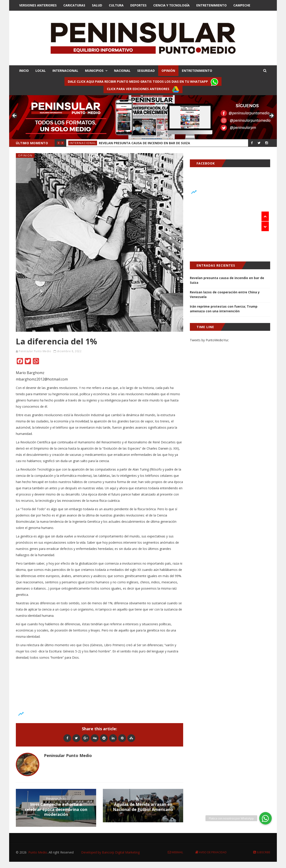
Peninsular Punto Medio (35, 351)
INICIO (24, 71)
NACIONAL (122, 71)
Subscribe (262, 852)
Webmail (175, 852)
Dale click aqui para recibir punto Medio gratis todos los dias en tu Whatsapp (143, 82)
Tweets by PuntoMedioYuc (209, 340)
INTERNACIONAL (65, 71)
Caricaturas (74, 5)
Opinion (25, 155)
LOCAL (41, 71)
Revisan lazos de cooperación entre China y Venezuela (225, 294)
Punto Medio (38, 852)
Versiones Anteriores (38, 5)
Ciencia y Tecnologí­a (171, 5)
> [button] (271, 116)
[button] (265, 818)
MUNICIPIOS (94, 71)
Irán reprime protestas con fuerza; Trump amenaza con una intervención (224, 309)
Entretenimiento (211, 5)
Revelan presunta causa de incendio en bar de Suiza (144, 143)
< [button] (15, 116)
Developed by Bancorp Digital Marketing (110, 852)
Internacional (83, 143)
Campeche (242, 5)
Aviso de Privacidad (211, 852)
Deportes (138, 5)
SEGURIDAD (146, 71)
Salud (97, 5)
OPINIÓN (168, 71)
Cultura (116, 5)
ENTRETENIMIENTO (197, 71)
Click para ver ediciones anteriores (143, 89)
